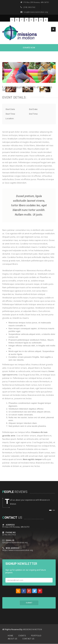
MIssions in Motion (32, 630)
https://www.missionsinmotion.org (18, 550)
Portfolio (36, 636)
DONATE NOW (29, 48)
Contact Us (28, 639)
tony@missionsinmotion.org (15, 543)
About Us (12, 639)
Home (10, 636)
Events (22, 636)
